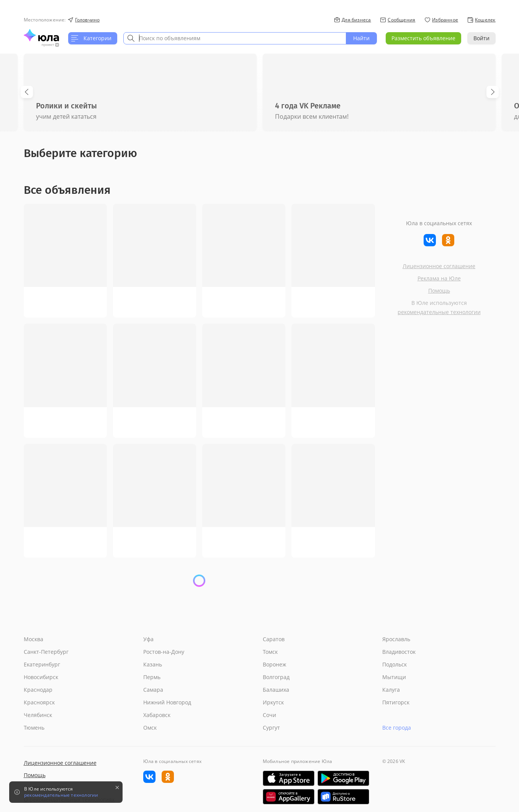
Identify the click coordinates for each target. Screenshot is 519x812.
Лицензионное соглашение (439, 266)
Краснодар (38, 690)
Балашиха (276, 690)
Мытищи (394, 677)
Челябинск (38, 715)
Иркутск (273, 702)
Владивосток (399, 652)
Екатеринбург (42, 664)
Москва (34, 639)
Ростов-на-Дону (164, 652)
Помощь (439, 291)
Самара (153, 690)
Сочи (269, 715)
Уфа (148, 639)
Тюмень (34, 728)
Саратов (274, 639)
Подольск (395, 664)
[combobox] (235, 38)
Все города (397, 728)
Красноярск (39, 702)
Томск (270, 652)
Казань (153, 664)
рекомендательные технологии (439, 312)
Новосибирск (41, 677)
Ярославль (396, 639)
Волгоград (276, 677)
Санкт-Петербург (46, 652)
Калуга (391, 690)
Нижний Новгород (167, 702)
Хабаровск (157, 715)
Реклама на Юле (439, 278)
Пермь (152, 677)
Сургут (271, 728)
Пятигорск (396, 702)
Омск (150, 728)
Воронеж (274, 664)
